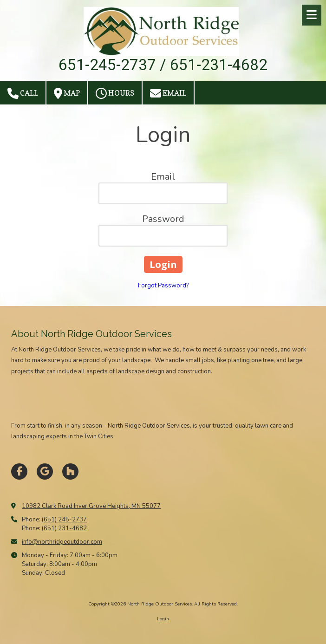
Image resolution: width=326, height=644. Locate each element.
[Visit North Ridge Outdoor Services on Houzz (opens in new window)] (70, 472)
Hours (115, 93)
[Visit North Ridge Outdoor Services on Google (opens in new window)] (45, 472)
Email (168, 93)
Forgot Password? (163, 286)
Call (23, 93)
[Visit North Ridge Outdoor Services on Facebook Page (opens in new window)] (19, 472)
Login (163, 619)
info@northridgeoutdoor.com (62, 542)
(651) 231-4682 (64, 528)
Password (163, 219)
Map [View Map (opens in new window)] (67, 93)
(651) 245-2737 (64, 520)
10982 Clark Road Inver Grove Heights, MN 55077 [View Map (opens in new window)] (91, 506)
